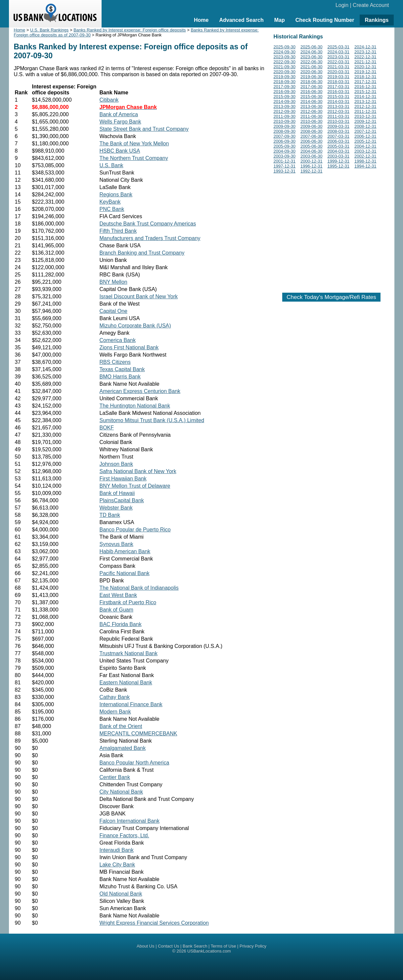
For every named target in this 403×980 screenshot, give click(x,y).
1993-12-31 (285, 171)
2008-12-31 (365, 126)
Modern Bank (115, 712)
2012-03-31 (339, 111)
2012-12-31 (365, 106)
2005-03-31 (339, 146)
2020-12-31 (365, 67)
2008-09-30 (285, 131)
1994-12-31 (365, 166)
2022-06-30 (312, 62)
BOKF (107, 428)
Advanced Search (241, 20)
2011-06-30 (312, 116)
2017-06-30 (312, 87)
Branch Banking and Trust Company (142, 253)
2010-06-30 (312, 121)
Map (280, 20)
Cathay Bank (115, 697)
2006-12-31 (365, 136)
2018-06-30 (312, 82)
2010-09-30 (285, 121)
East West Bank (118, 595)
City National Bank (121, 792)
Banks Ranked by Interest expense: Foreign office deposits (130, 30)
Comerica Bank (118, 340)
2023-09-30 (285, 57)
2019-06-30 (312, 77)
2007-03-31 (339, 136)
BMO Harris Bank (120, 377)
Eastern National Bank (126, 683)
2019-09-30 (285, 77)
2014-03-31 (339, 101)
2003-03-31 (339, 156)
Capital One (114, 311)
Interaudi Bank (117, 850)
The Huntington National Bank (135, 406)
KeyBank (110, 202)
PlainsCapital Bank (122, 500)
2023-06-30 (312, 57)
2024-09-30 (285, 52)
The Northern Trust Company (134, 158)
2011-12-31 (365, 111)
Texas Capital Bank (122, 369)
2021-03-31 (339, 67)
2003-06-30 (312, 156)
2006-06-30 (312, 141)
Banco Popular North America (134, 763)
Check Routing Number (325, 20)
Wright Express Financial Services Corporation (154, 923)
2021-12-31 (365, 62)
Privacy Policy (253, 946)
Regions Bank (116, 195)
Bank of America (119, 114)
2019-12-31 (365, 72)
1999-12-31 (339, 161)
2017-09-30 (285, 87)
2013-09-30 (285, 106)
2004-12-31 (365, 146)
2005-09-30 (285, 146)
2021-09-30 (285, 67)
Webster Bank (116, 508)
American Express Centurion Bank (140, 391)
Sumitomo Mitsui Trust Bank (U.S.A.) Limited (152, 420)
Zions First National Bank (129, 347)
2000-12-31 (312, 161)
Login (342, 5)
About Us (145, 946)
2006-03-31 (339, 141)
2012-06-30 (312, 111)
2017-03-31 (339, 87)
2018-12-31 (365, 77)
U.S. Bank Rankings (49, 30)
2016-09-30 (285, 92)
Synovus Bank (116, 544)
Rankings (377, 20)
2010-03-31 (339, 121)
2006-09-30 (285, 141)
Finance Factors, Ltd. (124, 835)
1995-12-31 (339, 166)
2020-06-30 (312, 72)
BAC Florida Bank (121, 624)
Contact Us (168, 946)
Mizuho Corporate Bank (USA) (135, 326)
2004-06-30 (312, 151)
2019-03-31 (339, 77)
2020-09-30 (285, 72)
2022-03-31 (339, 62)
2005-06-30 (312, 146)
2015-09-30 (285, 97)
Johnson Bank (116, 464)
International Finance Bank (131, 704)
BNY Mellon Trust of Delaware (135, 486)
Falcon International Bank (130, 821)
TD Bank (110, 515)
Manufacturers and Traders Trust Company (150, 238)
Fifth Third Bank (118, 231)
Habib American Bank (125, 551)
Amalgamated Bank (123, 748)
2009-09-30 (285, 126)
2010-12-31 (365, 116)
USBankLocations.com (209, 951)
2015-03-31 (339, 97)
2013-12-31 (365, 101)
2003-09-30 (285, 156)
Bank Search (195, 946)
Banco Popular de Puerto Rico (135, 530)
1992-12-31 (312, 171)
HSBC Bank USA (120, 151)
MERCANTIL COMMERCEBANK (138, 734)
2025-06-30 (312, 47)
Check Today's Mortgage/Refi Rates (331, 297)
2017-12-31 (365, 82)
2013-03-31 (339, 106)
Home (201, 20)
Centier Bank (115, 777)
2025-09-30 (285, 47)
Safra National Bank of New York (138, 471)
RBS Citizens (115, 362)
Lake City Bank (117, 865)
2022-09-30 (285, 62)
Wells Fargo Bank (120, 122)
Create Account (371, 5)
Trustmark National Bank (129, 653)
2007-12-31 (365, 131)
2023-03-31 (339, 57)
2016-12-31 (365, 87)
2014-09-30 (285, 101)
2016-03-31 (339, 92)
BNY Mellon (113, 282)
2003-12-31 (365, 151)
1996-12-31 (312, 166)
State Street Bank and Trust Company (144, 129)
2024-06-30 (312, 52)
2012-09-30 (285, 111)
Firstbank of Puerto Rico (128, 602)
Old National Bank (121, 894)
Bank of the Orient (121, 726)
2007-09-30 (285, 136)
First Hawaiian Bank (123, 479)
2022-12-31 (365, 57)
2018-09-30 (285, 82)
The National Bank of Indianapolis (139, 588)
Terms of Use (224, 946)
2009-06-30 (312, 126)
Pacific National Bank (125, 573)
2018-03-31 (339, 82)
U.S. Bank (112, 165)
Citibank (109, 100)
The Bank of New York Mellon (134, 144)
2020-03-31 (339, 72)
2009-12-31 (365, 121)
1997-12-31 (285, 166)
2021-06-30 (312, 67)
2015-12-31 (365, 92)
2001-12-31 (285, 161)
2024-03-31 (339, 52)
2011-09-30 (285, 116)
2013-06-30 (312, 106)
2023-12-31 (365, 52)
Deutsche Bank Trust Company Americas (148, 224)
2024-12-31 (365, 47)
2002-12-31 (365, 156)
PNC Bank (112, 209)
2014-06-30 (312, 101)
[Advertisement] (332, 232)
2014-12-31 (365, 97)
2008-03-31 (339, 131)
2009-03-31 (339, 126)
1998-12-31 (365, 161)
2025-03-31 (339, 47)
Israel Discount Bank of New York (139, 296)
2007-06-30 (312, 136)
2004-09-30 (285, 151)
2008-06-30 (312, 131)
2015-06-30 (312, 97)
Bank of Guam (116, 610)
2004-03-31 (339, 151)
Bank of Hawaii (117, 493)
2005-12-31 (365, 141)
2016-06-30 (312, 92)
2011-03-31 (339, 116)
